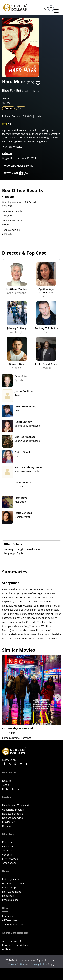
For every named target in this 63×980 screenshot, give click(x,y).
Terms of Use (17, 964)
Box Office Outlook (13, 884)
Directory (8, 834)
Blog (5, 908)
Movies (6, 797)
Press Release (10, 900)
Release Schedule (13, 814)
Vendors (7, 855)
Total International (12, 221)
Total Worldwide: (11, 230)
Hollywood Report (13, 892)
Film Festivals (10, 859)
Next (58, 698)
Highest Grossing (12, 789)
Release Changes (12, 818)
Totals (5, 785)
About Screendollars (15, 933)
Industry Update (12, 888)
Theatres (7, 851)
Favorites (46, 8)
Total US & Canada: (12, 211)
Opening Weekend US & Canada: (20, 202)
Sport (21, 108)
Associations (9, 863)
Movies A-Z (9, 822)
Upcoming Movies (13, 810)
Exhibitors (8, 847)
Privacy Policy (39, 964)
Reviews (7, 826)
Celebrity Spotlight (13, 925)
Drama (8, 108)
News (6, 871)
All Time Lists (10, 920)
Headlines (8, 896)
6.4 (9, 124)
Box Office (9, 773)
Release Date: (10, 116)
